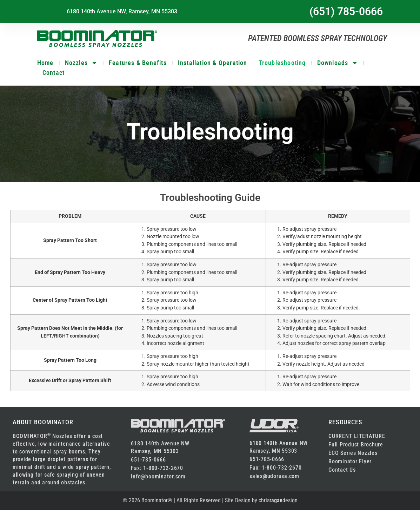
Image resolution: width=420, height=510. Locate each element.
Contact (54, 73)
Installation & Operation (213, 63)
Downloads (338, 63)
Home (45, 63)
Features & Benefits (138, 63)
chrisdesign (278, 500)
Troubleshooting (282, 63)
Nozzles (81, 63)
